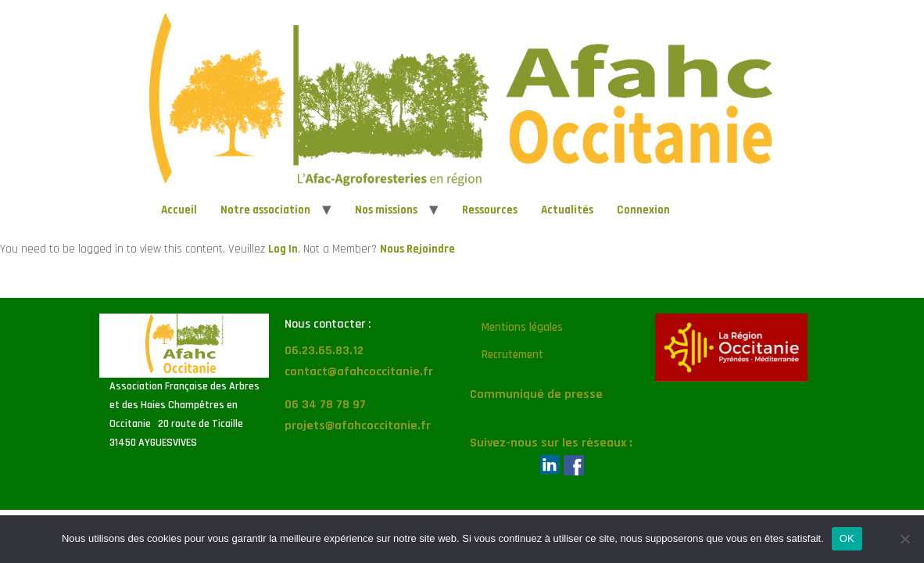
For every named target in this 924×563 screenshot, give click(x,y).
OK (847, 538)
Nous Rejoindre (417, 249)
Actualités (567, 210)
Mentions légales (522, 327)
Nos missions (386, 210)
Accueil (179, 210)
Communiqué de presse (536, 394)
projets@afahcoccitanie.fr (358, 426)
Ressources (490, 210)
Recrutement (512, 355)
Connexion (643, 210)
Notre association (265, 210)
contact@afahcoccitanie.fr (359, 372)
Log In (283, 249)
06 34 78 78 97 (325, 405)
